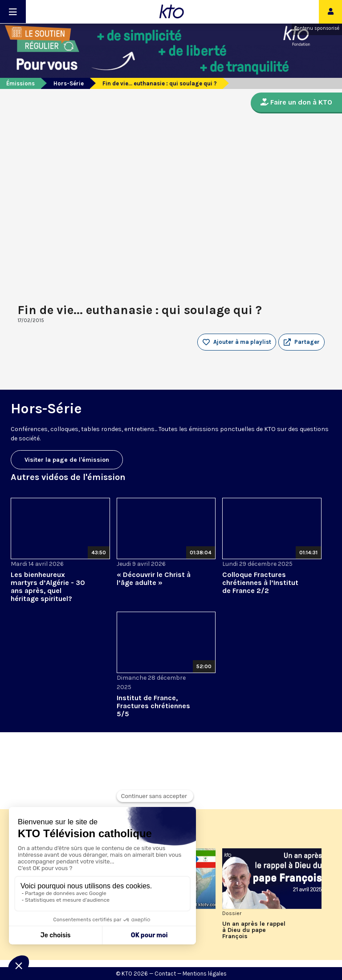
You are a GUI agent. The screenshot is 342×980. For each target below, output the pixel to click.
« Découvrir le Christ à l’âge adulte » (154, 579)
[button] (301, 342)
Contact (165, 974)
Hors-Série (69, 83)
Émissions (20, 83)
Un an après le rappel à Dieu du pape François (254, 930)
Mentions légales (205, 974)
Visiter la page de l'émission (67, 460)
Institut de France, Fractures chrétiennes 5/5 (153, 706)
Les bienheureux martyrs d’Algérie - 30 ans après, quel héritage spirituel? (48, 587)
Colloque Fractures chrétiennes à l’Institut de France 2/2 (260, 583)
